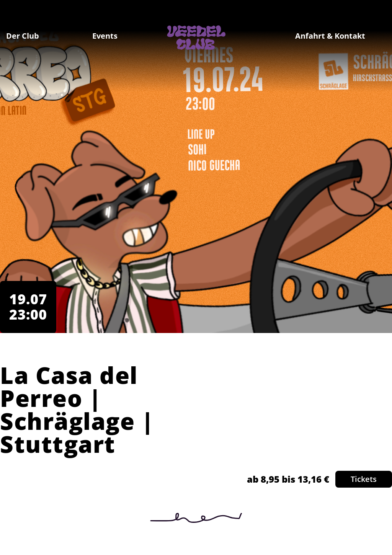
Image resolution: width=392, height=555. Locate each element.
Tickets (364, 479)
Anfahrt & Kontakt (330, 36)
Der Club (23, 36)
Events (105, 36)
